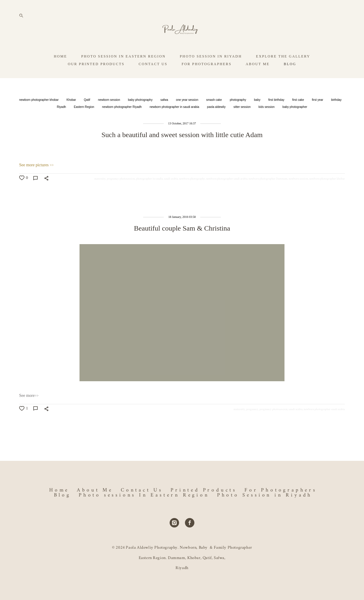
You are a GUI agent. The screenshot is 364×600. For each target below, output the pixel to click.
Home (59, 490)
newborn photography (192, 194)
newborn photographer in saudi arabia (175, 122)
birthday (336, 115)
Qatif (87, 115)
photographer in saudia (149, 194)
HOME (61, 72)
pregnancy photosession (121, 194)
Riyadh (62, 122)
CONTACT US (153, 79)
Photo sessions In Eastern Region (144, 495)
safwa (165, 115)
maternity (100, 194)
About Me (95, 490)
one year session (188, 115)
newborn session (110, 115)
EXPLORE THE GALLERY (283, 72)
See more (29, 411)
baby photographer (295, 122)
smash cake (214, 115)
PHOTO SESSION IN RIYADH (211, 72)
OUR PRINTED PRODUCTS (96, 79)
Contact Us (142, 490)
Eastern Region (85, 122)
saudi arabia (171, 194)
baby (258, 115)
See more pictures (36, 180)
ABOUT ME (258, 79)
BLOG (290, 79)
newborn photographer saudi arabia (227, 194)
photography (238, 115)
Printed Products (204, 490)
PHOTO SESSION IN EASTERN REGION (124, 72)
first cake (298, 115)
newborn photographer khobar (39, 115)
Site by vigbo (182, 586)
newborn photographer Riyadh (122, 122)
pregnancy (252, 425)
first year (318, 115)
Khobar (72, 115)
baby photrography (141, 115)
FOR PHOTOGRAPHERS (207, 79)
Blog (62, 495)
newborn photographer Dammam (268, 194)
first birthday (277, 115)
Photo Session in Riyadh (265, 495)
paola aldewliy (217, 122)
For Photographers (281, 490)
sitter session (243, 122)
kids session (267, 122)
